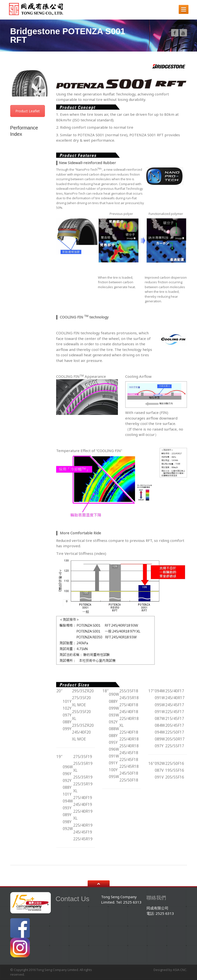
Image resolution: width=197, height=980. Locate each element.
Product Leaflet (28, 111)
